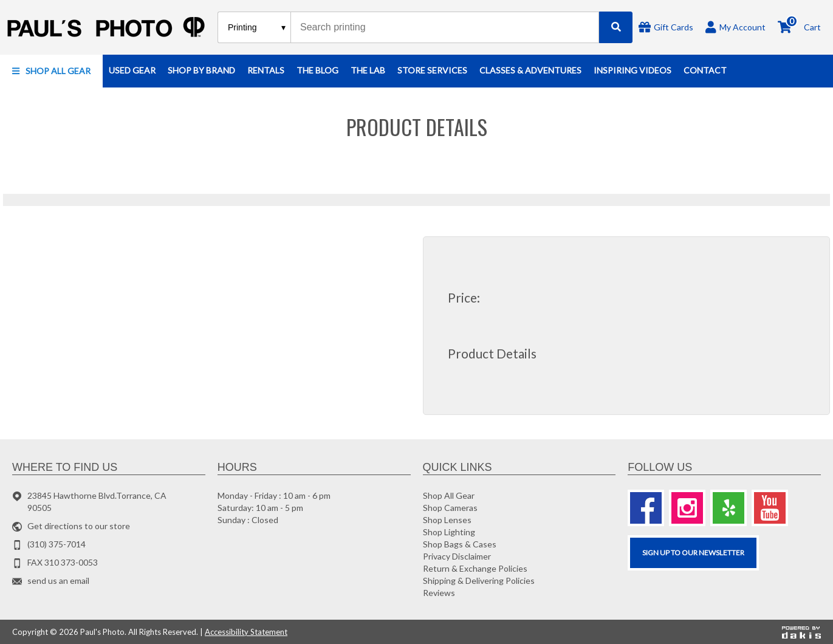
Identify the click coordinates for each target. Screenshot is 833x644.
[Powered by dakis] (801, 632)
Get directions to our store (79, 526)
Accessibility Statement (246, 632)
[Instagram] (687, 508)
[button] (51, 71)
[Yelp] (728, 508)
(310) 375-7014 (57, 544)
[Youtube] (770, 508)
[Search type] (257, 27)
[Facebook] (646, 508)
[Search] (616, 27)
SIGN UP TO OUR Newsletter (693, 553)
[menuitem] (51, 71)
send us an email (58, 581)
